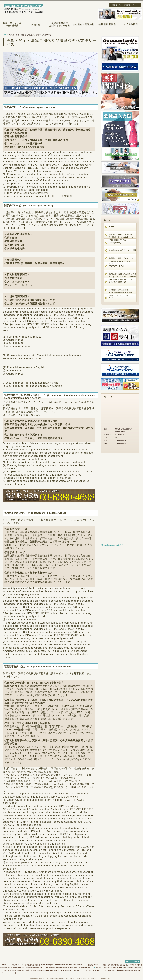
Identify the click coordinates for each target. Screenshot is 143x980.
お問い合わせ (116, 5)
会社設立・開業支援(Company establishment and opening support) (121, 261)
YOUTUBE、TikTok (116, 266)
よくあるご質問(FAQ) (117, 282)
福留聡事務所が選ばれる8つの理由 (123, 250)
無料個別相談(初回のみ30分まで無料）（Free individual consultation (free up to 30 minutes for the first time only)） (43, 970)
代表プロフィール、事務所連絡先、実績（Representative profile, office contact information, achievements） (47, 965)
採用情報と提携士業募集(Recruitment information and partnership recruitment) (120, 293)
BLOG (135, 5)
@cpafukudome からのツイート (114, 545)
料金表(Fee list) (115, 242)
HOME (6, 35)
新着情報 (127, 5)
